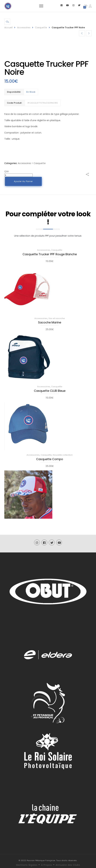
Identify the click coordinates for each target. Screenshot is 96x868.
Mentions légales (27, 865)
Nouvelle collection (63, 455)
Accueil (8, 28)
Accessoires (24, 28)
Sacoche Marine (50, 323)
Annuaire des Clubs (68, 865)
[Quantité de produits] (18, 175)
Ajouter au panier (24, 181)
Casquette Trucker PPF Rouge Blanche (50, 254)
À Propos (47, 865)
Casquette (41, 28)
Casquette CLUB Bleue (50, 391)
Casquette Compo (50, 459)
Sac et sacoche (57, 318)
